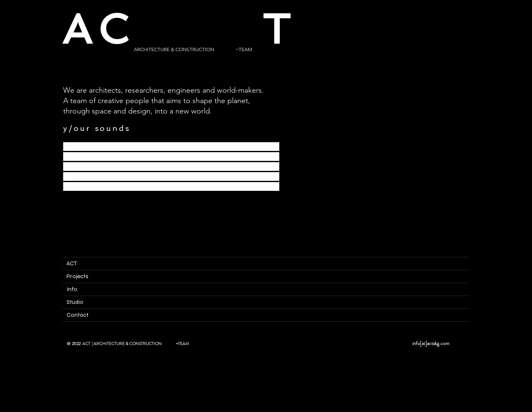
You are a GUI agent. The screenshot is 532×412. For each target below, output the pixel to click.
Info (72, 289)
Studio (75, 302)
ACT (72, 263)
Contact (78, 315)
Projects (77, 276)
